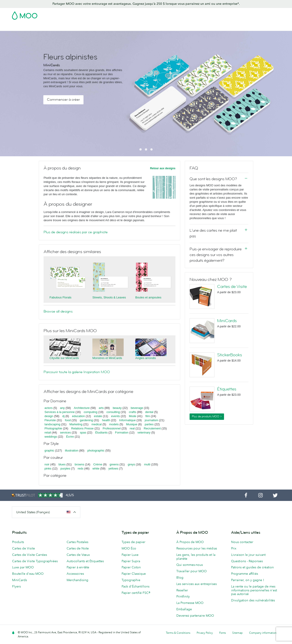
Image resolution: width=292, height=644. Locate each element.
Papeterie (169, 27)
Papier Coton (131, 567)
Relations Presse (82, 428)
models (114, 424)
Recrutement (152, 428)
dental (149, 412)
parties (149, 424)
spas (83, 432)
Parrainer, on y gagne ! (248, 580)
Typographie (131, 580)
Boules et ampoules (148, 297)
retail (48, 432)
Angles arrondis (146, 358)
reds (80, 468)
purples (65, 468)
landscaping (52, 424)
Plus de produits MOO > (207, 416)
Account (209, 14)
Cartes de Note (78, 548)
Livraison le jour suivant (248, 555)
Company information (263, 633)
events (115, 416)
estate (98, 416)
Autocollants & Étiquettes (103, 27)
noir (47, 464)
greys (131, 464)
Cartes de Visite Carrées (30, 555)
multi (147, 464)
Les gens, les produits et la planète (196, 557)
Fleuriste (50, 420)
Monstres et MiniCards (107, 358)
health (106, 420)
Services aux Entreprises (227, 27)
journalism (151, 420)
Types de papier (133, 542)
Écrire (70, 437)
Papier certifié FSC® (136, 593)
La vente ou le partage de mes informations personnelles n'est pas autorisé (254, 590)
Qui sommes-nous (190, 565)
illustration (72, 450)
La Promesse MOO (190, 603)
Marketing (76, 424)
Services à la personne (60, 412)
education (78, 416)
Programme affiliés (245, 574)
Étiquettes (227, 389)
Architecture (82, 408)
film (148, 416)
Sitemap (237, 633)
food (68, 420)
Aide (265, 27)
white (96, 468)
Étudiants (102, 432)
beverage (137, 408)
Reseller (182, 590)
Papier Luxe (130, 555)
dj (63, 416)
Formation (122, 432)
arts (101, 408)
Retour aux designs (163, 168)
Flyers (16, 586)
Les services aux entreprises (197, 584)
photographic (96, 450)
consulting (113, 412)
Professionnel (112, 428)
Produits (18, 542)
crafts (133, 412)
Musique (132, 424)
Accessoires (75, 574)
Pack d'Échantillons (184, 14)
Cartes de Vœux (78, 555)
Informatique (127, 420)
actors (48, 408)
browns (79, 464)
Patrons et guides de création (252, 567)
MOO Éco (129, 548)
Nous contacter (242, 542)
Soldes (17, 27)
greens (114, 464)
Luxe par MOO (23, 567)
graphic (49, 450)
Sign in (224, 14)
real (132, 428)
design (49, 416)
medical (97, 424)
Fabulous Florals (60, 297)
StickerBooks (230, 355)
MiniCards (227, 321)
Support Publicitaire (142, 27)
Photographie (53, 428)
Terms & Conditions (178, 633)
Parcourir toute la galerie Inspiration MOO (77, 372)
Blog (254, 27)
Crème (98, 464)
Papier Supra (131, 561)
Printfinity (183, 596)
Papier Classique (134, 574)
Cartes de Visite (39, 27)
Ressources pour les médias (197, 548)
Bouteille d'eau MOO (28, 574)
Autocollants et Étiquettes (85, 561)
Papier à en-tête (78, 567)
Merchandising (193, 27)
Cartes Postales (67, 27)
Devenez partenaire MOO (195, 616)
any (62, 408)
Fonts (223, 633)
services (65, 432)
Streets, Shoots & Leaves (109, 297)
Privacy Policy (205, 633)
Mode (133, 416)
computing (91, 412)
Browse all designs (58, 311)
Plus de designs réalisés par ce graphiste (76, 232)
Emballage (184, 609)
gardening (86, 420)
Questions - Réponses (247, 561)
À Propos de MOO (190, 542)
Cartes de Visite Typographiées (35, 561)
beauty (117, 408)
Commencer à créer (63, 100)
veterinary (144, 432)
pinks (48, 468)
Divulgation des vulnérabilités (253, 600)
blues (62, 464)
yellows (113, 468)
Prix (234, 548)
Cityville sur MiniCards (64, 358)
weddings (51, 437)
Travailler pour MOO (192, 571)
